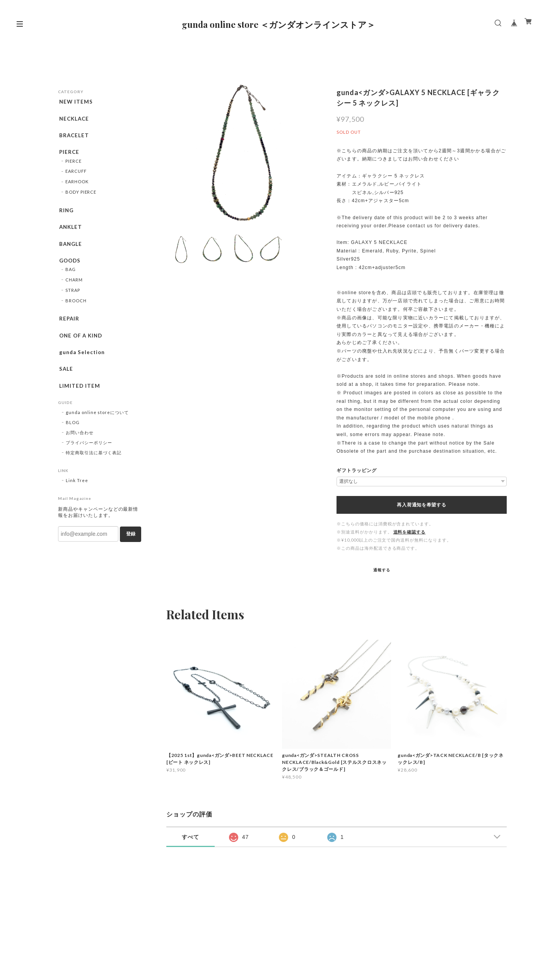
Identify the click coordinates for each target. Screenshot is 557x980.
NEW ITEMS (75, 102)
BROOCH (76, 311)
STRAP (73, 301)
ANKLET (70, 234)
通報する (382, 570)
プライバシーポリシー (89, 460)
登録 (131, 551)
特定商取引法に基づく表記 (94, 470)
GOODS (69, 270)
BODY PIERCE (81, 197)
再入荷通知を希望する (421, 505)
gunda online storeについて (97, 430)
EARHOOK (77, 187)
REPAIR (68, 329)
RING (66, 216)
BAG (71, 280)
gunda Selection (81, 366)
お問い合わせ (80, 450)
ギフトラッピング (357, 470)
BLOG (73, 440)
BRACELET (73, 138)
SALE (65, 384)
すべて (191, 837)
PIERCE (68, 156)
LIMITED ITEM (79, 402)
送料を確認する (410, 532)
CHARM (74, 291)
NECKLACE (74, 120)
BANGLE (70, 252)
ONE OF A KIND (81, 348)
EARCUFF (76, 176)
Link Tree (77, 498)
